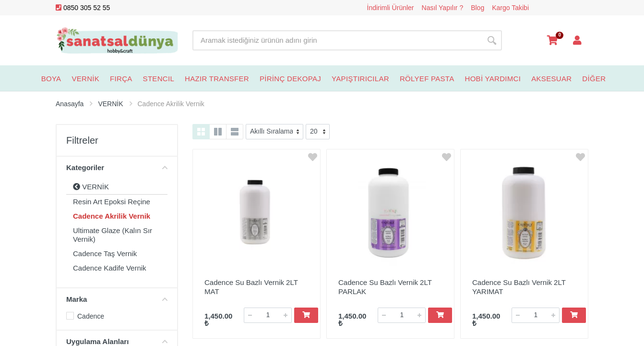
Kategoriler (117, 167)
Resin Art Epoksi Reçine (112, 202)
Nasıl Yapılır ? (443, 8)
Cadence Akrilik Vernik (112, 216)
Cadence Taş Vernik (105, 253)
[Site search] (337, 40)
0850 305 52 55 (83, 8)
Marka (117, 299)
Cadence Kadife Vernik (110, 268)
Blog (477, 8)
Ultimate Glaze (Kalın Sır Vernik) (113, 235)
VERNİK (91, 187)
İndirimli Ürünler (391, 8)
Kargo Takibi (510, 8)
